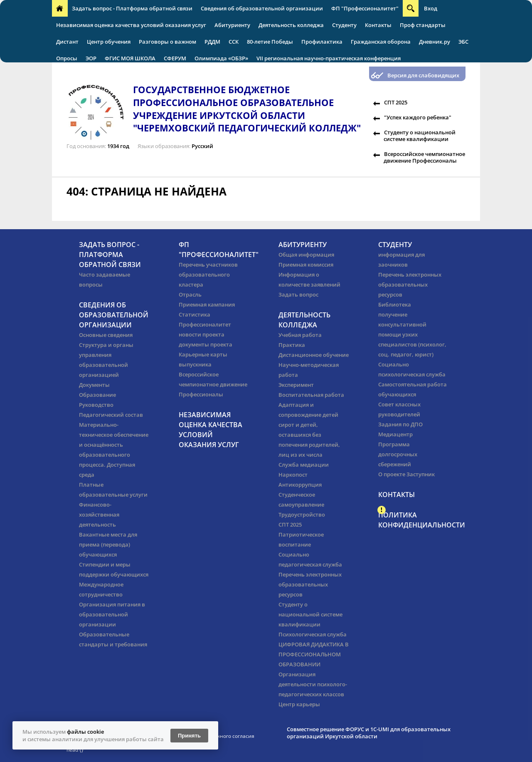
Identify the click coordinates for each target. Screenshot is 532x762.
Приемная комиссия (306, 265)
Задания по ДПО (400, 424)
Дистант (67, 42)
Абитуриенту (232, 25)
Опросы (67, 58)
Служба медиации (304, 465)
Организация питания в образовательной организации (112, 614)
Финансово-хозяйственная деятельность (99, 515)
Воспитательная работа (311, 395)
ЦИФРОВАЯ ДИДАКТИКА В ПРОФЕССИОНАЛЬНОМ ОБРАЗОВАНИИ (314, 654)
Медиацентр (395, 434)
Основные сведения (106, 335)
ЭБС (463, 42)
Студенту (344, 25)
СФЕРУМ (175, 58)
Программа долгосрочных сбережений (398, 454)
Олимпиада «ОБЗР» (221, 58)
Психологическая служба (313, 634)
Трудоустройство (302, 515)
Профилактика (322, 42)
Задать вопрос (298, 294)
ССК (234, 42)
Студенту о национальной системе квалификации (420, 136)
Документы (94, 385)
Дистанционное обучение (314, 355)
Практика (292, 345)
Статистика (195, 314)
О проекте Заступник (406, 474)
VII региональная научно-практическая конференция (329, 58)
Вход (431, 8)
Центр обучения (109, 42)
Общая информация (306, 255)
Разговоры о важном (167, 42)
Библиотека (395, 304)
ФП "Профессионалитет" (365, 8)
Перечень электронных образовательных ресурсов (310, 584)
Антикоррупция (300, 485)
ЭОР (91, 58)
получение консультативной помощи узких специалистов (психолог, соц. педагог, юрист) (412, 334)
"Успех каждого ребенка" (418, 117)
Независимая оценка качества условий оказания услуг (131, 25)
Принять (189, 736)
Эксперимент (296, 385)
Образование (97, 395)
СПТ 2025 (396, 102)
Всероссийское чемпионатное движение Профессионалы (424, 157)
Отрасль (190, 294)
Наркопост (293, 475)
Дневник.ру (435, 42)
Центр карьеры (299, 704)
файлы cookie (85, 732)
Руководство (96, 405)
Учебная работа (300, 335)
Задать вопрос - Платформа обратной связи (132, 8)
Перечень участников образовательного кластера (208, 275)
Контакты (378, 25)
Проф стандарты (423, 25)
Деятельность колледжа (291, 25)
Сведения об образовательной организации (262, 8)
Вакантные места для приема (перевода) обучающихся (108, 544)
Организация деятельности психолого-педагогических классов (313, 684)
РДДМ (212, 42)
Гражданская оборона (381, 42)
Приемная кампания (207, 304)
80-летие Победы (270, 42)
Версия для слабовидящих (423, 75)
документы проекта (206, 344)
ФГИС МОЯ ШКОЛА (130, 58)
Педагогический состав (111, 415)
